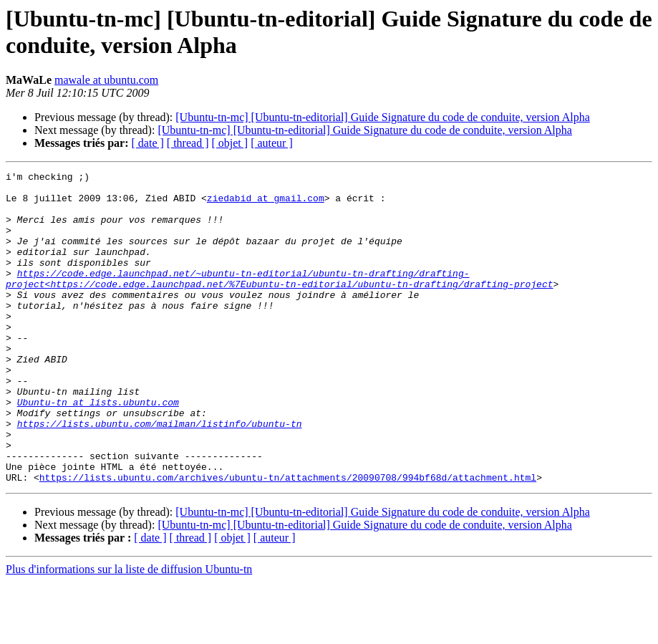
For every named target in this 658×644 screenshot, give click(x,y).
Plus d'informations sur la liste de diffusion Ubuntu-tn (129, 631)
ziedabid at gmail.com (266, 204)
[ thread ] (188, 143)
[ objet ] (229, 143)
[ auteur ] (272, 143)
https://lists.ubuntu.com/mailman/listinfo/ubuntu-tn (160, 475)
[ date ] (148, 143)
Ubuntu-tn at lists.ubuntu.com (98, 449)
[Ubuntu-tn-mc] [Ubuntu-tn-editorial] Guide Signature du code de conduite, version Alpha (383, 117)
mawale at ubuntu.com (106, 80)
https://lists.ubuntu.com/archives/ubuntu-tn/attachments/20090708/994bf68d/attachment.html (288, 539)
